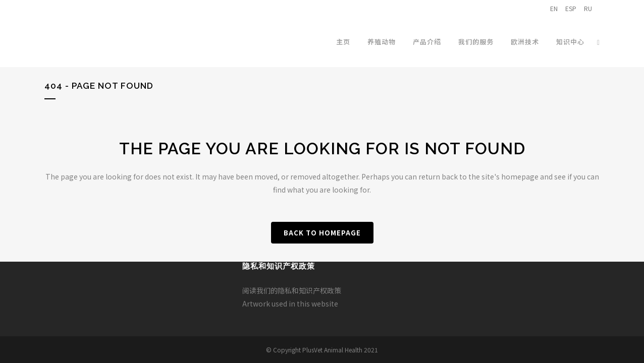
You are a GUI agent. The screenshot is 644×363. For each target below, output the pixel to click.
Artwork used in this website (290, 304)
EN (554, 8)
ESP (571, 8)
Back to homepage (322, 233)
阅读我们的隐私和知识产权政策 (292, 290)
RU (588, 8)
